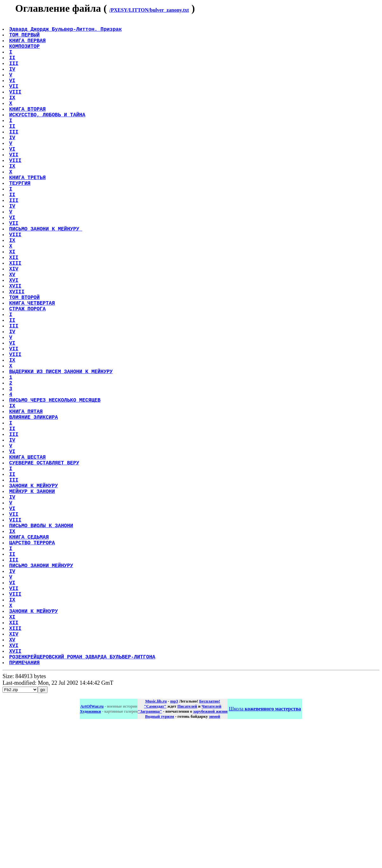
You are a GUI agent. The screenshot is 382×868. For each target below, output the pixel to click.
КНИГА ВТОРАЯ (28, 129)
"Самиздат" (155, 849)
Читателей (211, 849)
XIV (14, 324)
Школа (265, 852)
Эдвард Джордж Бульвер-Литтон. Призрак (66, 31)
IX (13, 115)
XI (13, 303)
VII (14, 101)
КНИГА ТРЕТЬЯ (28, 213)
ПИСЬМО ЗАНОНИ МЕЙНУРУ (42, 687)
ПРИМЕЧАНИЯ (25, 806)
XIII (16, 317)
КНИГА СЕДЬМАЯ (30, 652)
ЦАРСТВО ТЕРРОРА (33, 659)
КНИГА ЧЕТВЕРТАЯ (33, 366)
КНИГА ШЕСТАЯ (28, 554)
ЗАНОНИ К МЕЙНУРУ (34, 589)
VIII (16, 108)
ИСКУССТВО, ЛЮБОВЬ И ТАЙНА (48, 136)
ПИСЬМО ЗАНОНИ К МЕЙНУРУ (46, 275)
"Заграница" (150, 855)
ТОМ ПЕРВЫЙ (25, 38)
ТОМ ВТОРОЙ (25, 359)
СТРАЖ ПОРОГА (28, 373)
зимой (214, 860)
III (14, 73)
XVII (16, 345)
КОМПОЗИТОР (25, 52)
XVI (14, 338)
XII (14, 310)
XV (13, 331)
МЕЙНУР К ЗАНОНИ (33, 596)
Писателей (187, 849)
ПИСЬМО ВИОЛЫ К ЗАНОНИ (42, 638)
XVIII (17, 352)
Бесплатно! (210, 844)
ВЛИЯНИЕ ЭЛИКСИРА (34, 506)
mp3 (174, 844)
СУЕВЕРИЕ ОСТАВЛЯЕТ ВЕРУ (45, 561)
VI (13, 94)
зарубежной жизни (210, 855)
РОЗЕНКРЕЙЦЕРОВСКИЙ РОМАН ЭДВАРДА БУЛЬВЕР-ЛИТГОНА (83, 799)
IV (13, 80)
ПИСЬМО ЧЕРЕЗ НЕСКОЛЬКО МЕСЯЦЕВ (55, 485)
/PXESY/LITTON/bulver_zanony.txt (149, 10)
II (13, 66)
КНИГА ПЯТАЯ (27, 499)
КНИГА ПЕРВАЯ (28, 45)
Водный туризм (160, 860)
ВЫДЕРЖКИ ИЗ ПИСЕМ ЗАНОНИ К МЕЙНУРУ (62, 450)
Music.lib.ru (156, 844)
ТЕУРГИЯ (20, 220)
